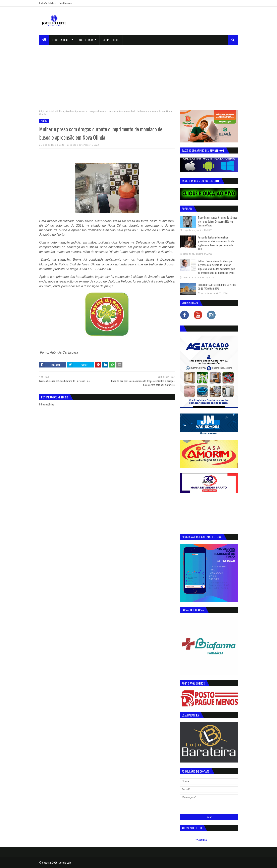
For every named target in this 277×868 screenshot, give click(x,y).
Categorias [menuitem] (86, 40)
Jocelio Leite (65, 862)
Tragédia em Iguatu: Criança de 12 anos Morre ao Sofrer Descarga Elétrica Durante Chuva (217, 221)
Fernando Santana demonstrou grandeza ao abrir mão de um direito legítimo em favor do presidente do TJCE (216, 243)
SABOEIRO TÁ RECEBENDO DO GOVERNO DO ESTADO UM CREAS (217, 287)
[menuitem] (44, 40)
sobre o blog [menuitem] (111, 40)
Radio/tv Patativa (47, 3)
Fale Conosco (65, 3)
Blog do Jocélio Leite (53, 145)
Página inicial (47, 112)
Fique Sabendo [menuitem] (61, 40)
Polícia (60, 112)
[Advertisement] (138, 75)
